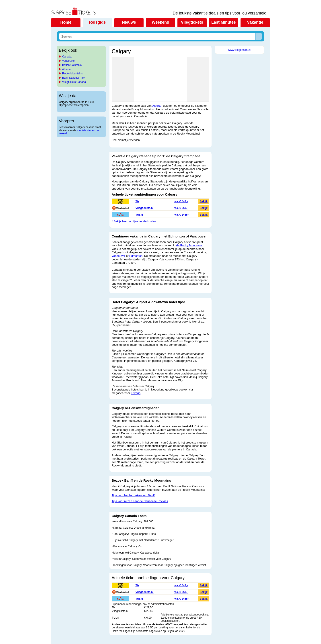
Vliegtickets (192, 22)
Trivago (136, 393)
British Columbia (72, 65)
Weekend (161, 22)
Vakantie (255, 22)
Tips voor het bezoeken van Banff (133, 495)
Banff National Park (74, 78)
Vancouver (68, 61)
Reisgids (97, 22)
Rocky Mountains (72, 74)
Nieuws (129, 22)
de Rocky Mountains (189, 245)
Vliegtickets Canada (74, 82)
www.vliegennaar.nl (240, 50)
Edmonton (136, 256)
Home (66, 22)
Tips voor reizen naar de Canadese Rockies (140, 501)
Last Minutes (224, 22)
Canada (67, 57)
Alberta (66, 69)
